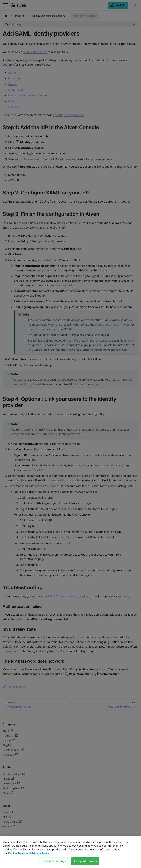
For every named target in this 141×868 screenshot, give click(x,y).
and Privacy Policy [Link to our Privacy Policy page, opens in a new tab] (38, 853)
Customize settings (54, 861)
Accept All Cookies (85, 861)
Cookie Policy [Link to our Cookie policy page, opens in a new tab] (17, 853)
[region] (70, 852)
